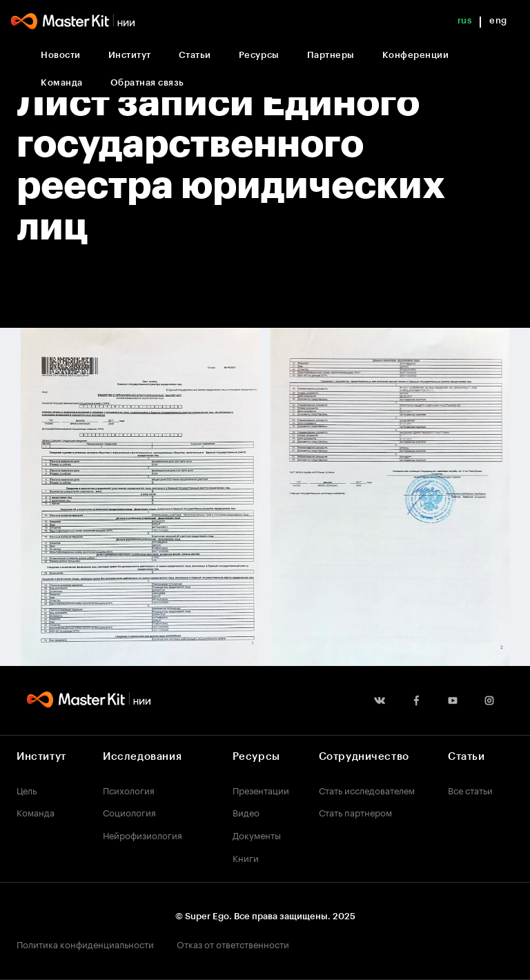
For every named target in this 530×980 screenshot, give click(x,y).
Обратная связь (147, 82)
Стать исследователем (367, 790)
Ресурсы (259, 55)
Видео (246, 812)
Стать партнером (355, 812)
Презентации (261, 790)
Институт (130, 55)
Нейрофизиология (143, 834)
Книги (246, 857)
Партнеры (331, 55)
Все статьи (470, 790)
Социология (129, 812)
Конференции (416, 55)
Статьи (195, 55)
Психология (129, 790)
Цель (27, 790)
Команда (62, 82)
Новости (61, 55)
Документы (257, 834)
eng (498, 20)
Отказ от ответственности (233, 943)
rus (465, 20)
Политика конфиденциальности (85, 943)
